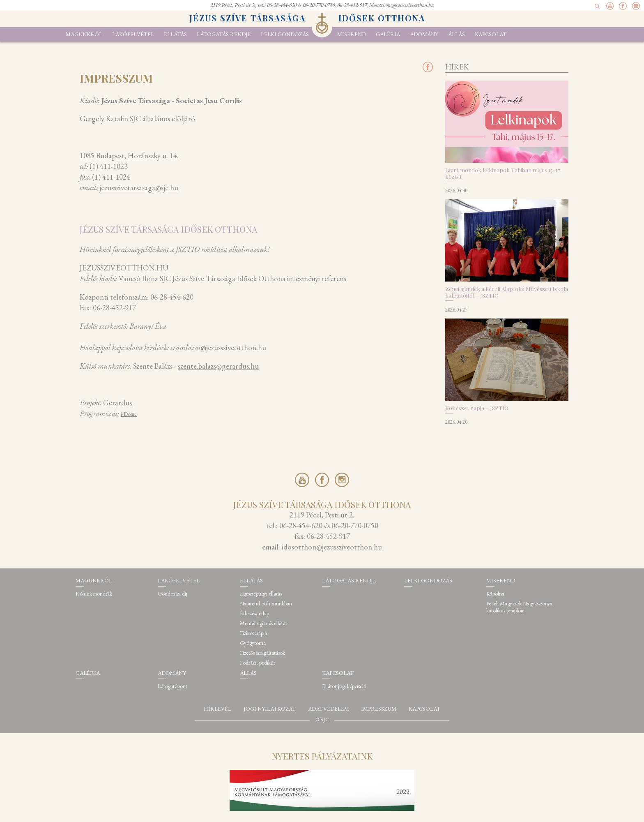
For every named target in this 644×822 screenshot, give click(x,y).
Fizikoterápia (253, 633)
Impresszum (379, 709)
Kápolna (495, 594)
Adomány (424, 34)
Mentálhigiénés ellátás (263, 623)
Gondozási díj (172, 594)
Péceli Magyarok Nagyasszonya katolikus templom (519, 607)
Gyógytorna (253, 643)
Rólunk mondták (94, 594)
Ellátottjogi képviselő (344, 686)
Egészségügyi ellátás (261, 594)
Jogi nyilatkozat (270, 709)
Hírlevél (217, 709)
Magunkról (84, 34)
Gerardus (117, 403)
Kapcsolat (491, 34)
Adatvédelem (329, 709)
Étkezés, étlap (254, 613)
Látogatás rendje (224, 34)
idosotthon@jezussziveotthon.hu (402, 5)
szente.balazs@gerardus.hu (218, 366)
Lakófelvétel (133, 34)
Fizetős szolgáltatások (262, 653)
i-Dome (129, 414)
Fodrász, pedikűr (258, 663)
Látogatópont (172, 686)
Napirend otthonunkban (266, 604)
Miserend (352, 34)
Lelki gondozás (285, 34)
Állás (457, 34)
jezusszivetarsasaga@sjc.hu (139, 188)
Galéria (388, 34)
